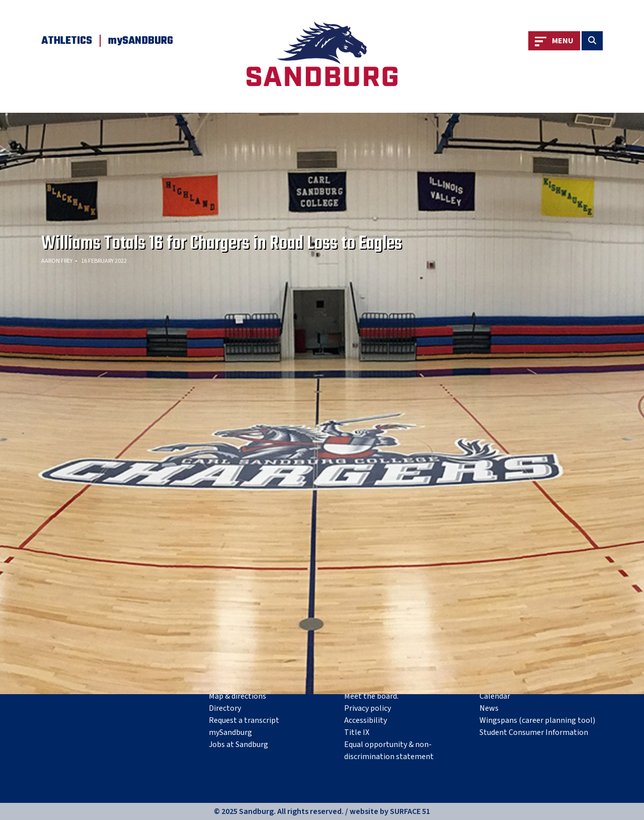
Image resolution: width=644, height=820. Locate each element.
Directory (225, 708)
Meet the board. (371, 696)
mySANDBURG (141, 41)
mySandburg (230, 732)
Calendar (495, 696)
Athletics (67, 41)
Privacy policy (368, 708)
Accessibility (366, 720)
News (489, 708)
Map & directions (237, 696)
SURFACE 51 (410, 811)
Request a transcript (244, 720)
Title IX (357, 732)
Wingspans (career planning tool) (537, 720)
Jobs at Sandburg (238, 744)
